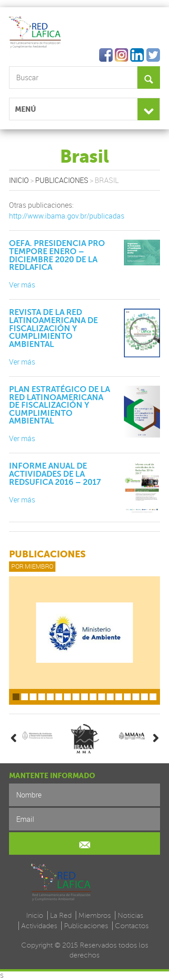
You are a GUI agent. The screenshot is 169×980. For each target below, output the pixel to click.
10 (93, 697)
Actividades (39, 926)
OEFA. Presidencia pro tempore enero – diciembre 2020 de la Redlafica (57, 255)
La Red (61, 915)
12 (110, 697)
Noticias (130, 915)
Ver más (22, 285)
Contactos (132, 926)
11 (102, 697)
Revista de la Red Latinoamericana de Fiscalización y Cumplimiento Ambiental (53, 328)
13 (119, 697)
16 (144, 697)
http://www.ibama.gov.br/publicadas (67, 216)
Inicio (19, 180)
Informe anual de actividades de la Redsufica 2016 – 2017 (55, 474)
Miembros (95, 915)
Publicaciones (62, 180)
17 (153, 697)
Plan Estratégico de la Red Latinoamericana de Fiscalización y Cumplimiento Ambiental (59, 405)
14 (127, 697)
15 (136, 697)
